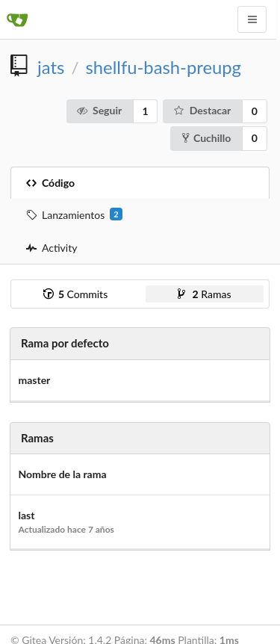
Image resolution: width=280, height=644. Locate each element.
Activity (52, 248)
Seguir (99, 110)
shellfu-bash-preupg (164, 67)
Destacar (202, 110)
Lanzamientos (74, 214)
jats (51, 67)
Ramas (204, 294)
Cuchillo (206, 138)
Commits (75, 294)
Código (50, 183)
